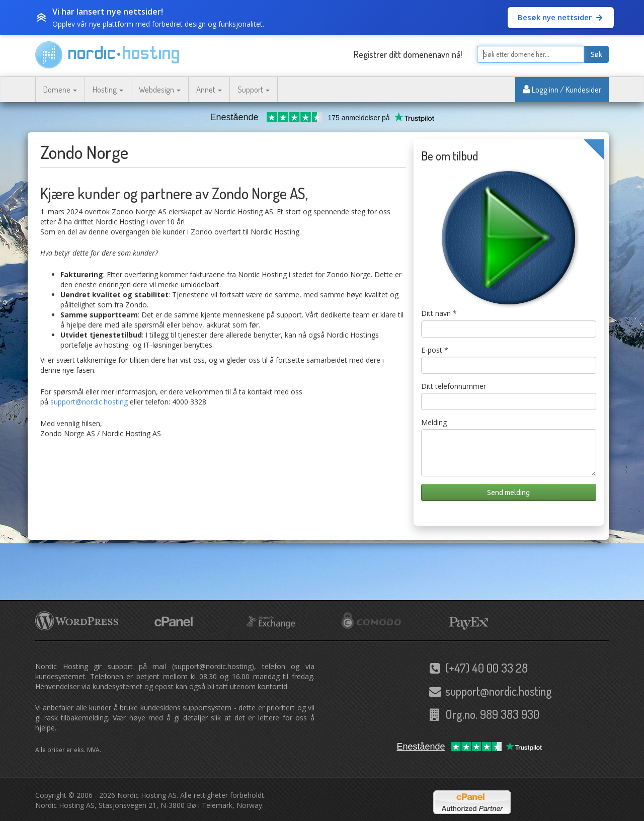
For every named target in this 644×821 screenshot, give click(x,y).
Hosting (108, 89)
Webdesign (160, 89)
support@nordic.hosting (89, 402)
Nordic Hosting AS (147, 795)
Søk (596, 54)
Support (254, 89)
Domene (60, 89)
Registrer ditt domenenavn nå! (408, 54)
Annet (209, 89)
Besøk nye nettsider (561, 17)
